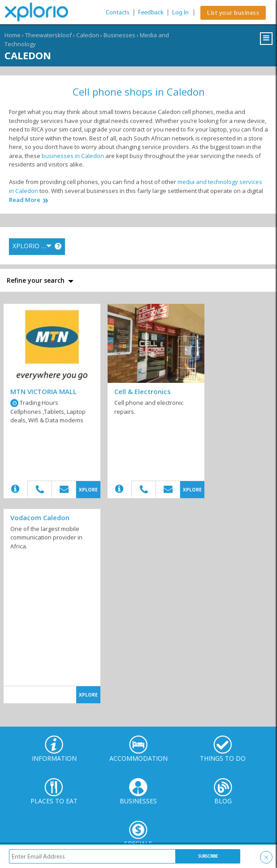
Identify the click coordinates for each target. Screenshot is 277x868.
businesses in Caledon (73, 156)
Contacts (118, 12)
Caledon (88, 35)
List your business (233, 13)
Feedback (151, 12)
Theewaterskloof (48, 35)
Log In (180, 12)
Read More (25, 200)
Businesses (119, 35)
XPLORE (88, 490)
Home (13, 35)
